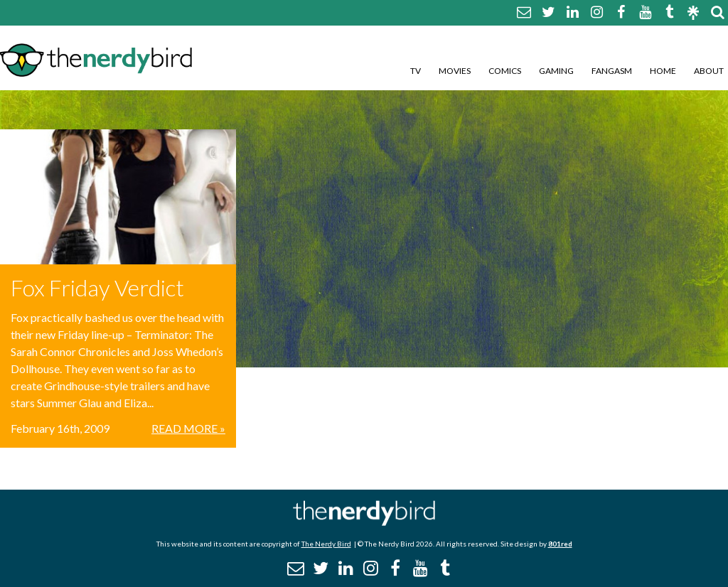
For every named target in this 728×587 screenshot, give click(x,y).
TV (416, 71)
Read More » (188, 428)
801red (560, 544)
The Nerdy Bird (326, 544)
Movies (455, 71)
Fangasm (612, 71)
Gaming (556, 71)
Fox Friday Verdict (97, 287)
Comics (505, 71)
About (709, 71)
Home (663, 71)
